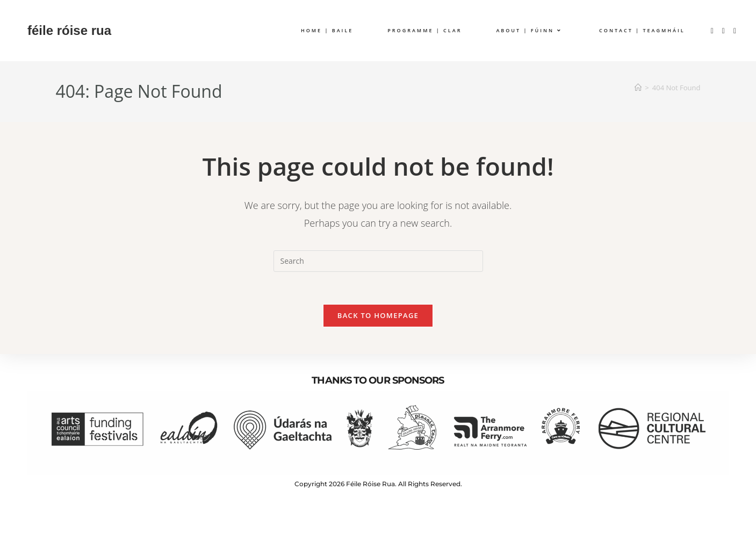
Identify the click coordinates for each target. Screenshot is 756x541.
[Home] (638, 88)
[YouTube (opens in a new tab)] (735, 31)
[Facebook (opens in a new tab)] (712, 31)
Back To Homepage (378, 315)
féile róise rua (69, 30)
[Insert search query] (378, 261)
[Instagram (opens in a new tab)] (723, 31)
